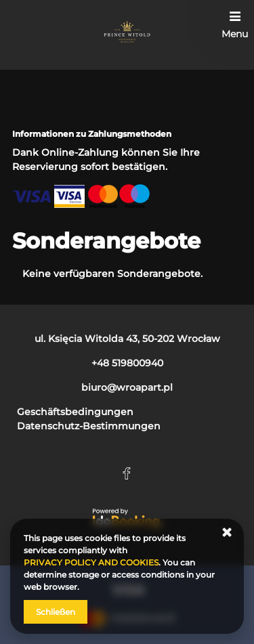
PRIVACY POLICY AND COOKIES (91, 562)
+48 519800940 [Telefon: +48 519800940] (127, 363)
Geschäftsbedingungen (75, 412)
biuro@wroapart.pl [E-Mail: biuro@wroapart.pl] (127, 387)
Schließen (56, 612)
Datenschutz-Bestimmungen (89, 426)
